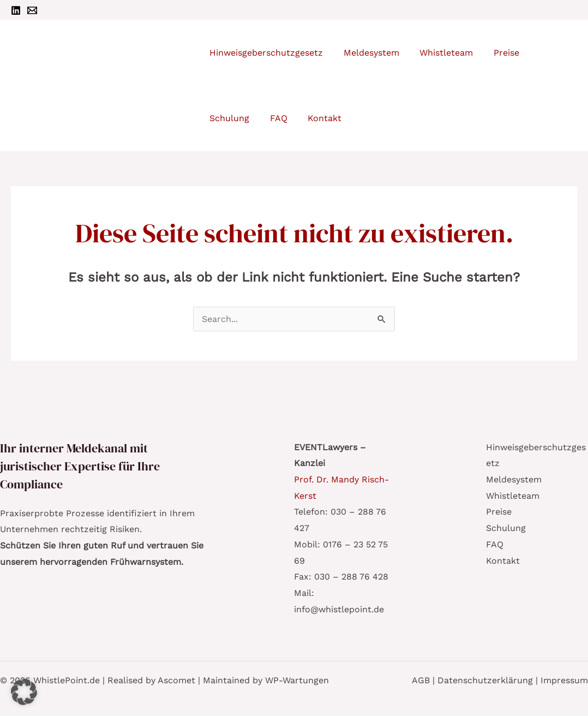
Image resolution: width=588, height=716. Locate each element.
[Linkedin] (16, 10)
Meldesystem (514, 479)
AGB (421, 680)
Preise (499, 512)
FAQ (495, 544)
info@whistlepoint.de (339, 609)
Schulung (506, 528)
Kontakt (503, 561)
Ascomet (176, 680)
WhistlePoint (134, 81)
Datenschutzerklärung (485, 680)
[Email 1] (32, 10)
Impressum (564, 680)
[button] (24, 692)
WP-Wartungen (297, 680)
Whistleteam (513, 496)
